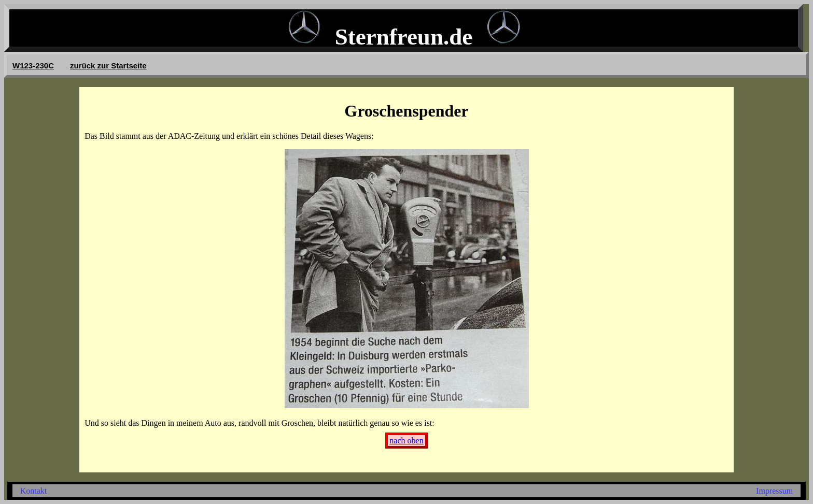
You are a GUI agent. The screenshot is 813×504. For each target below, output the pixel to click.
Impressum (774, 491)
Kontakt (34, 491)
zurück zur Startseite (108, 66)
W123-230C (33, 66)
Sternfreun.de (404, 37)
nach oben (406, 441)
